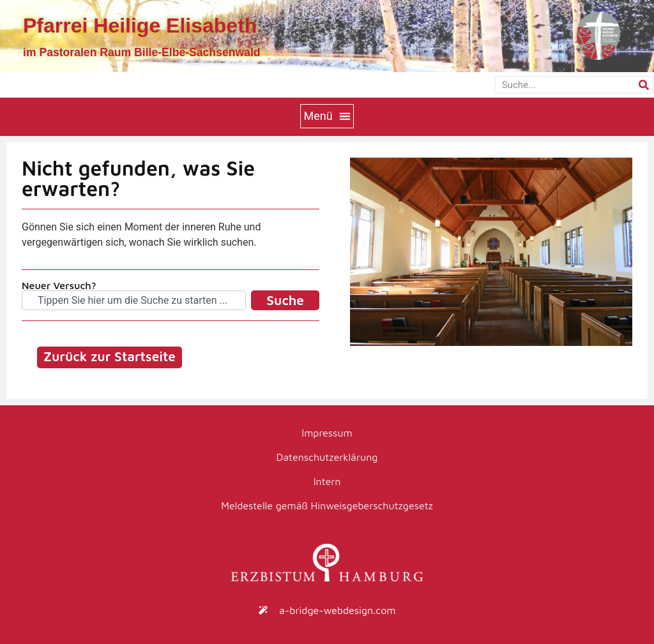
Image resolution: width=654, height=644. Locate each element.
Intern (327, 481)
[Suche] (644, 85)
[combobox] (134, 300)
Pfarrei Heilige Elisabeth (140, 26)
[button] (327, 116)
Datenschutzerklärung (327, 457)
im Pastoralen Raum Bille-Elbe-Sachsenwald (142, 52)
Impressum (327, 433)
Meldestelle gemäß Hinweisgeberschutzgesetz (327, 505)
